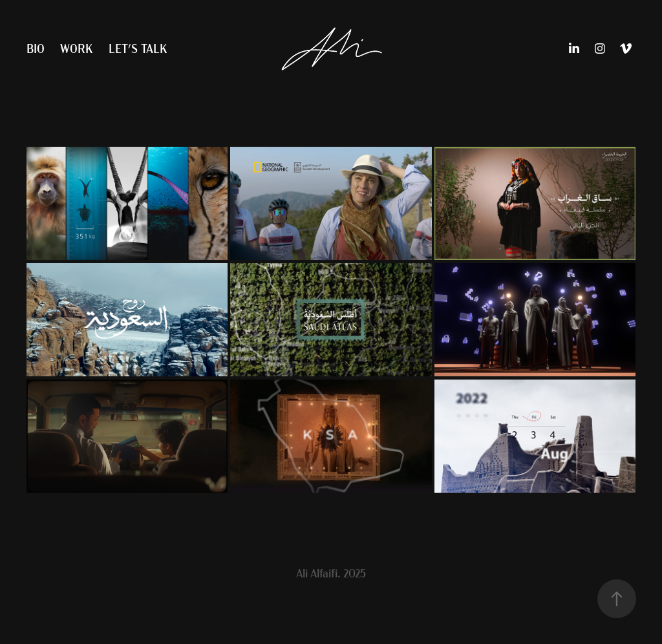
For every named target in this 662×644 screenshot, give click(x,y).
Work (76, 48)
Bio (36, 48)
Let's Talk (138, 48)
